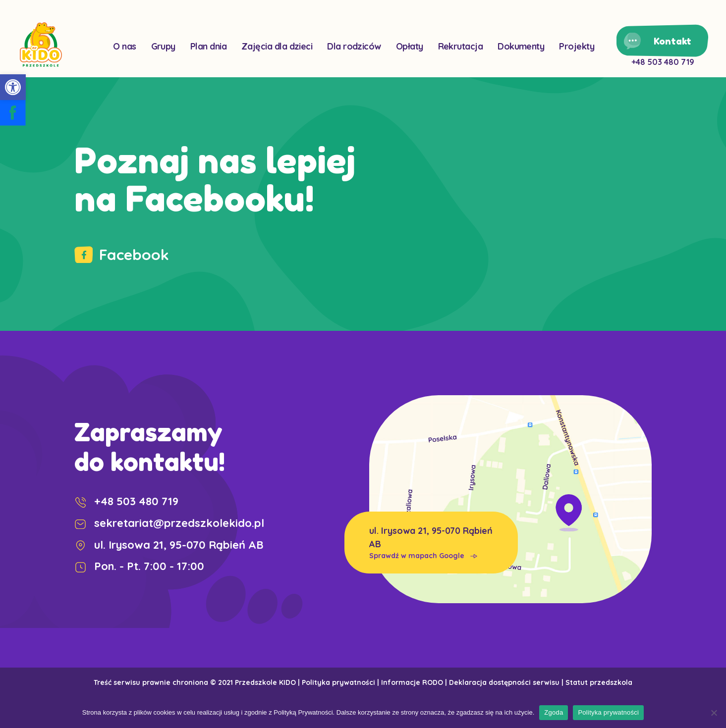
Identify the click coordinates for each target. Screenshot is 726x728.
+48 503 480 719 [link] (663, 62)
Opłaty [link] (410, 46)
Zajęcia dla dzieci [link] (277, 46)
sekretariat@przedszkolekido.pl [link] (169, 523)
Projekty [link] (577, 46)
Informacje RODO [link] (412, 682)
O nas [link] (124, 46)
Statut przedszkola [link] (599, 682)
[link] (13, 87)
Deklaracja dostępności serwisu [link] (504, 682)
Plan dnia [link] (208, 46)
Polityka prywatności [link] (338, 682)
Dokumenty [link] (521, 46)
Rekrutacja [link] (461, 46)
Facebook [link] (122, 255)
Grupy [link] (163, 46)
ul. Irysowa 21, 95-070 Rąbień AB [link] (431, 543)
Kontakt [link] (672, 41)
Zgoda (554, 712)
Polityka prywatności (608, 712)
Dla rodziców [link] (354, 46)
